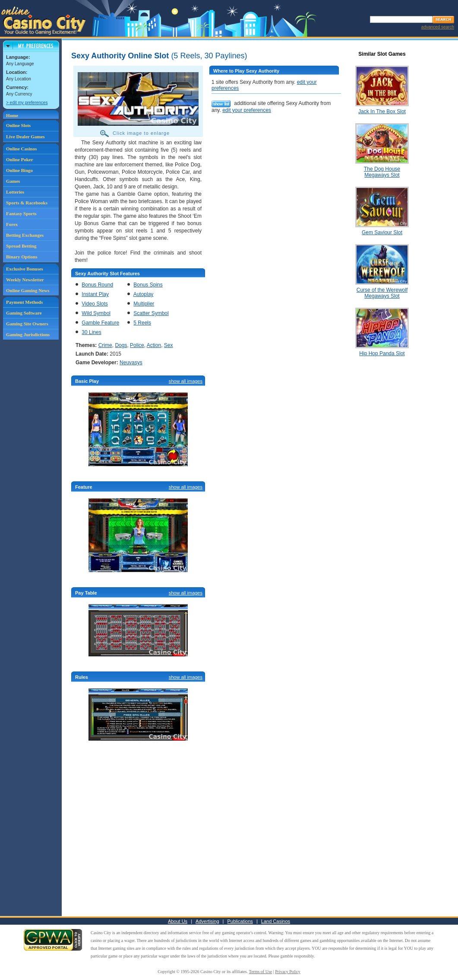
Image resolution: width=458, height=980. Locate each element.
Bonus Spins (148, 285)
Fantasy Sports (21, 213)
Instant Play (95, 294)
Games (13, 181)
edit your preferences (247, 110)
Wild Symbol (96, 313)
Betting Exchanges (25, 235)
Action (154, 345)
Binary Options (22, 257)
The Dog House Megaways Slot (382, 172)
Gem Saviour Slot (382, 232)
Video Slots (95, 304)
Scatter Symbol (151, 313)
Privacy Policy (288, 972)
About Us (178, 921)
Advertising (207, 921)
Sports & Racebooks (27, 203)
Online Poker (20, 159)
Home (12, 115)
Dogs (121, 345)
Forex (12, 224)
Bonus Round (97, 285)
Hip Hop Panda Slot (382, 353)
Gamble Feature (100, 323)
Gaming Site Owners (27, 324)
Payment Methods (24, 302)
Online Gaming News (28, 290)
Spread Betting (21, 246)
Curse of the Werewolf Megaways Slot (382, 293)
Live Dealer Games (25, 137)
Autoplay (144, 294)
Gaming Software (24, 313)
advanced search (438, 27)
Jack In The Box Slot (382, 111)
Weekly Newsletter (25, 280)
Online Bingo (19, 170)
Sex (169, 345)
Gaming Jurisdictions (28, 334)
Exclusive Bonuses (25, 269)
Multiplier (144, 304)
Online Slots (18, 125)
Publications (240, 921)
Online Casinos (21, 149)
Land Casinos (276, 921)
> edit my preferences (27, 103)
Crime (105, 345)
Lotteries (15, 192)
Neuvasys (131, 363)
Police (137, 345)
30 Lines (91, 332)
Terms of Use (261, 972)
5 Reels (142, 323)
